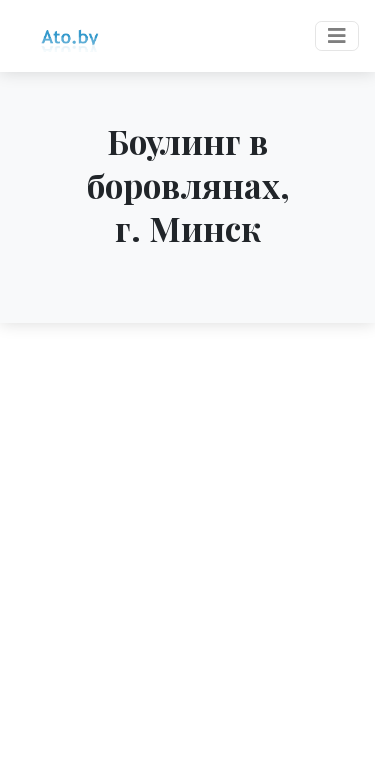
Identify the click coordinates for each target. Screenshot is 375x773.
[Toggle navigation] (337, 36)
